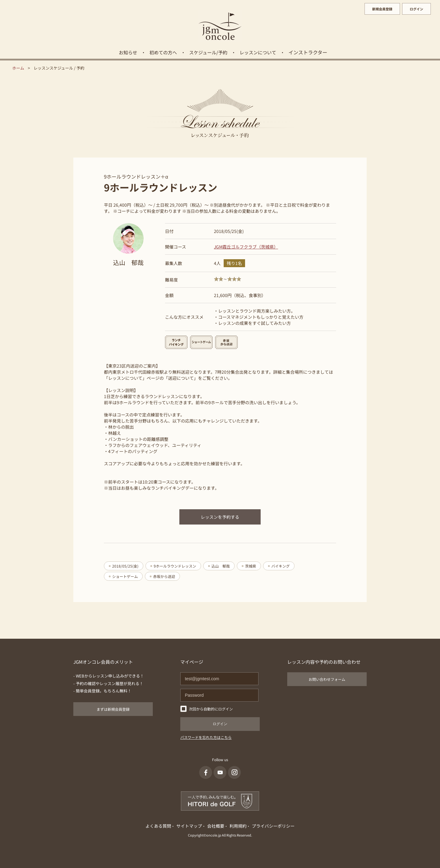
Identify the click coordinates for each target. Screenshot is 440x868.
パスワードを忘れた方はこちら (206, 737)
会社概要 (216, 826)
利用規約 (238, 826)
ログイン (416, 9)
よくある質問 (158, 826)
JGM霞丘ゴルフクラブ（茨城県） (246, 247)
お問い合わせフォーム (327, 679)
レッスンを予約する (220, 517)
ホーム (18, 68)
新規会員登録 (382, 9)
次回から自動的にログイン (211, 709)
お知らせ (128, 52)
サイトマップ (189, 826)
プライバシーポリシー (273, 826)
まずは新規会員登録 (113, 709)
